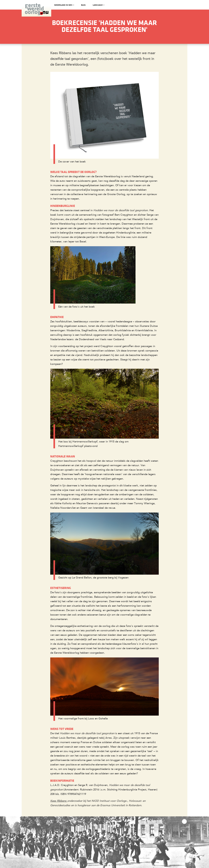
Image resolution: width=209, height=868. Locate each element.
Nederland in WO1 (64, 5)
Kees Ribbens (59, 801)
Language (98, 5)
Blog (83, 5)
